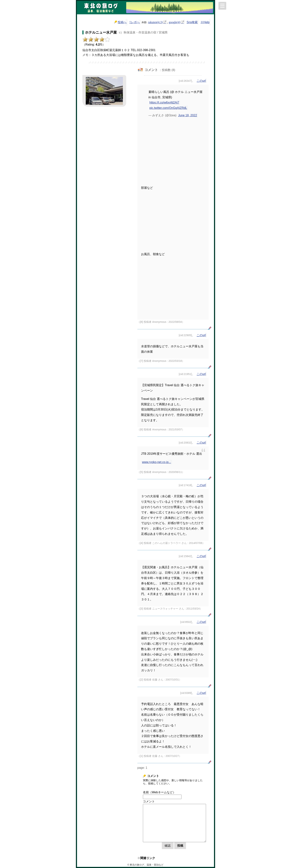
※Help (205, 22)
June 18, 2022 (188, 115)
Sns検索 (192, 22)
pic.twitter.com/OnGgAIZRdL (168, 108)
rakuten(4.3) (155, 22)
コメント (149, 801)
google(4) (174, 22)
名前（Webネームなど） (159, 792)
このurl (201, 81)
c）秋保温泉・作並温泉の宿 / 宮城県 (143, 32)
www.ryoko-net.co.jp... (157, 462)
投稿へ (120, 22)
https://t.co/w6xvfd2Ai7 (164, 102)
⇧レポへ (135, 22)
